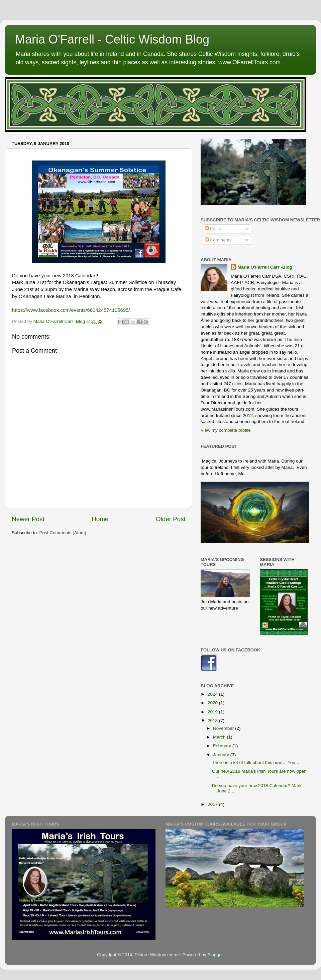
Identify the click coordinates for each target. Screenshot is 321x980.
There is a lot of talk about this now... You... (255, 762)
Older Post (171, 519)
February (223, 746)
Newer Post (28, 519)
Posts (213, 229)
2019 (213, 712)
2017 (213, 804)
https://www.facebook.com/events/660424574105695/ (71, 310)
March (220, 737)
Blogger (215, 955)
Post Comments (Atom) (63, 533)
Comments (218, 240)
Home (100, 519)
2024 (213, 694)
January (222, 755)
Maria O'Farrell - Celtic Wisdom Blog (112, 39)
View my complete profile (226, 430)
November (224, 728)
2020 (213, 703)
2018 (213, 721)
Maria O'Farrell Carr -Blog (265, 267)
